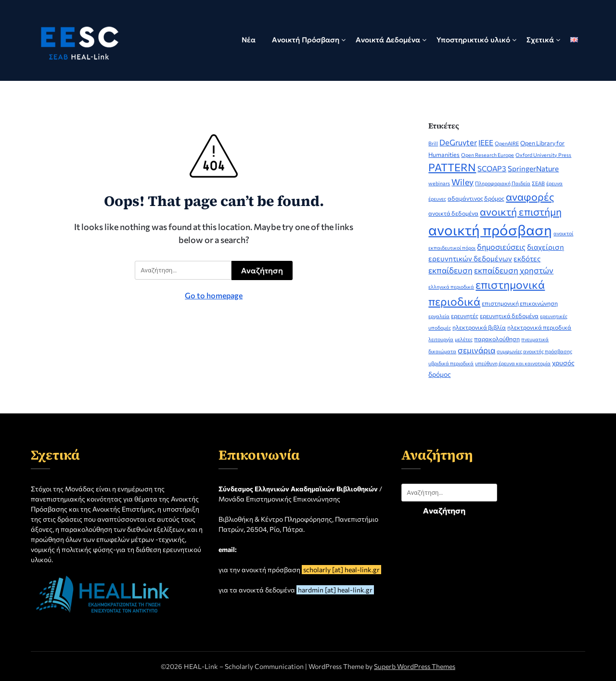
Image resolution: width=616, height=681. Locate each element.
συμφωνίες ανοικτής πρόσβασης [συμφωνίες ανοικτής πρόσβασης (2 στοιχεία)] (534, 351)
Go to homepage (214, 295)
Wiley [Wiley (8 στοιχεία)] (462, 182)
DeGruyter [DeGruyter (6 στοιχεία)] (458, 142)
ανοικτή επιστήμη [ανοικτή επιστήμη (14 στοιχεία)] (521, 211)
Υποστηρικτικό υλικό (473, 40)
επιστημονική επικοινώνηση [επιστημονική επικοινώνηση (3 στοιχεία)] (520, 303)
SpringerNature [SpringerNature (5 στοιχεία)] (533, 168)
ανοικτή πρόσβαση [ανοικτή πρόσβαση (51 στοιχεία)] (490, 230)
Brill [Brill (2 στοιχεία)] (433, 143)
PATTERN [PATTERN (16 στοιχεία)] (452, 167)
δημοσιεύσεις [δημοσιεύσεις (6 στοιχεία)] (501, 246)
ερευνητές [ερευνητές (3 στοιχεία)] (465, 316)
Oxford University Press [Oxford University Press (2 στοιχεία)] (543, 155)
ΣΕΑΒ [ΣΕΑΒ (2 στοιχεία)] (538, 183)
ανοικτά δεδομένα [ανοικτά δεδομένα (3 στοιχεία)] (453, 213)
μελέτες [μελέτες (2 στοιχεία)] (464, 339)
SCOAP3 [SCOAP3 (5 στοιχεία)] (492, 168)
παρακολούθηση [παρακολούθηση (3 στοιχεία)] (497, 339)
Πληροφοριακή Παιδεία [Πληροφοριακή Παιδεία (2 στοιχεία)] (503, 183)
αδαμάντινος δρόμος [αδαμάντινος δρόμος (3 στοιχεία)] (476, 198)
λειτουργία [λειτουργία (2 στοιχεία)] (441, 339)
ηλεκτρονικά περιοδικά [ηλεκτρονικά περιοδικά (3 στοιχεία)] (539, 327)
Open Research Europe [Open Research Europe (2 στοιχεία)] (488, 155)
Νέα (249, 40)
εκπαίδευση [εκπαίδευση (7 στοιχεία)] (450, 270)
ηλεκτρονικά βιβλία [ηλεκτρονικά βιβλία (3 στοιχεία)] (479, 327)
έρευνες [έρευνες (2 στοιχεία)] (437, 199)
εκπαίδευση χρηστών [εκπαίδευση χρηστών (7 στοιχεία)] (514, 270)
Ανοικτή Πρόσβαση (306, 40)
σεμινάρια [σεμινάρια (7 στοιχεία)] (476, 350)
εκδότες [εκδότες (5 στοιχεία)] (527, 258)
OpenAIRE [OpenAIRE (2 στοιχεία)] (507, 143)
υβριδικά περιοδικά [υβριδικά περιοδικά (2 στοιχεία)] (451, 363)
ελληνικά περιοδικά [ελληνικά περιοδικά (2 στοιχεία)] (451, 287)
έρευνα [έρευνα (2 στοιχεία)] (554, 183)
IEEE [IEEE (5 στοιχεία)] (486, 142)
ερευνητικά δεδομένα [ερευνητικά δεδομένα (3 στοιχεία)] (509, 316)
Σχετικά (540, 40)
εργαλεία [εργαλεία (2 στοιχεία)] (439, 316)
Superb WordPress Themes (415, 666)
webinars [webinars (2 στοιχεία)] (439, 183)
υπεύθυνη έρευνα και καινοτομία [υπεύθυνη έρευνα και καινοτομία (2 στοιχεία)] (513, 363)
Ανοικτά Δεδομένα (388, 40)
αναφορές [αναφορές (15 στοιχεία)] (530, 196)
